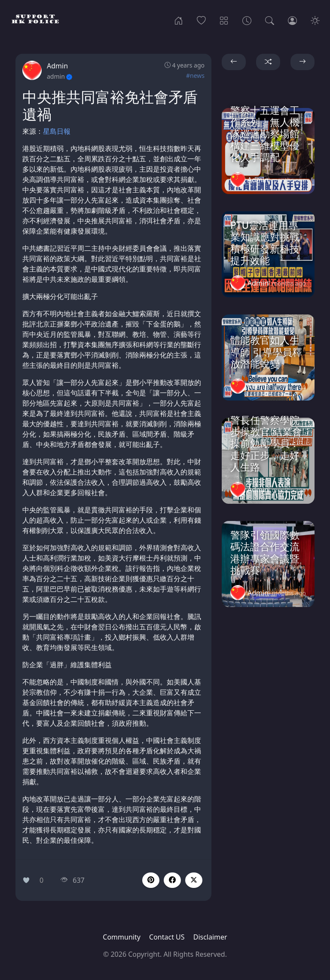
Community (122, 937)
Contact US (167, 937)
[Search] (270, 20)
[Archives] (247, 20)
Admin (57, 66)
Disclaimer (210, 937)
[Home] (179, 20)
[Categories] (224, 20)
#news (195, 76)
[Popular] (201, 20)
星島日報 (57, 131)
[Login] (292, 20)
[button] (172, 880)
